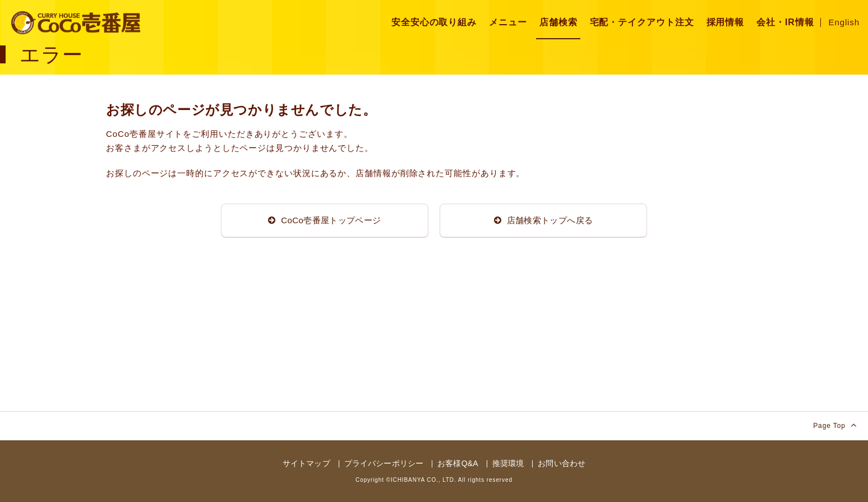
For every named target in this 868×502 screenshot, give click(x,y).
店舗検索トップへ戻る (544, 220)
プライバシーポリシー (384, 463)
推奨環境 (508, 463)
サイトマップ (306, 463)
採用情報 (726, 22)
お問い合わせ (562, 463)
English (844, 22)
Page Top (835, 425)
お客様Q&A (458, 463)
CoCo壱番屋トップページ (324, 220)
